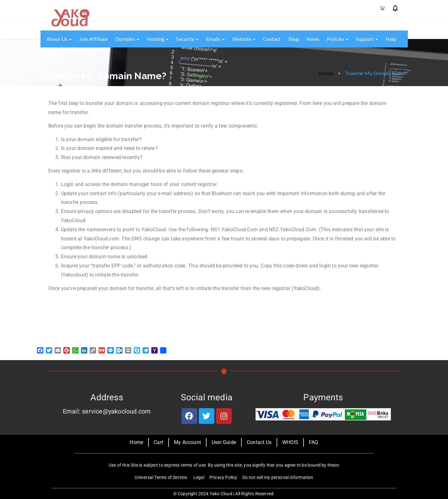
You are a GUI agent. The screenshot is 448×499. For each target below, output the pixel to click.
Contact (272, 39)
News (313, 39)
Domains (127, 39)
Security (187, 39)
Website (244, 39)
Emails (215, 39)
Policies (338, 39)
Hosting (158, 39)
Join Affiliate (93, 39)
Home (326, 73)
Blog (294, 39)
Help (391, 39)
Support (367, 39)
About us (59, 39)
